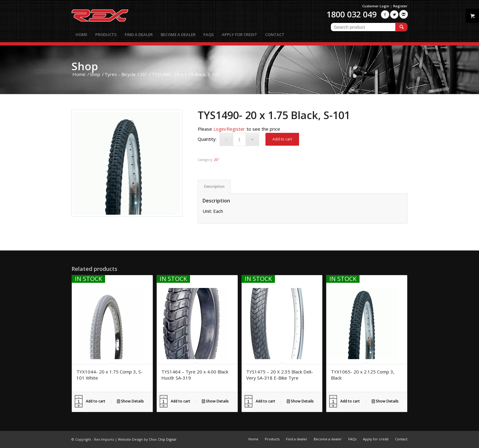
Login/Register (229, 129)
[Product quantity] (239, 139)
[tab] (214, 187)
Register (400, 6)
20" (217, 160)
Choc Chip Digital (163, 439)
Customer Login (376, 6)
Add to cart (282, 139)
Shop (85, 66)
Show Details (130, 401)
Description (214, 186)
